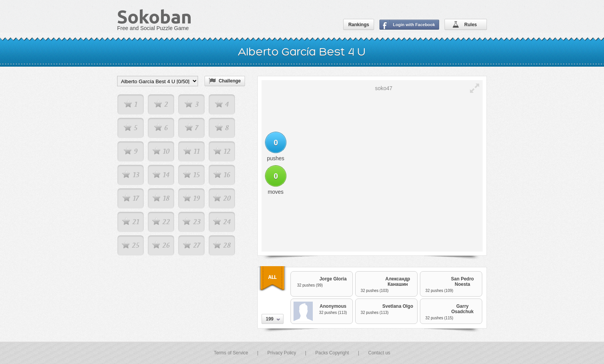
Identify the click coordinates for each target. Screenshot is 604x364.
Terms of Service (231, 353)
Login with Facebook (414, 25)
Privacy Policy (282, 353)
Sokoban (154, 17)
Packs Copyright (332, 353)
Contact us (379, 353)
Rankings (359, 25)
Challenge (230, 81)
